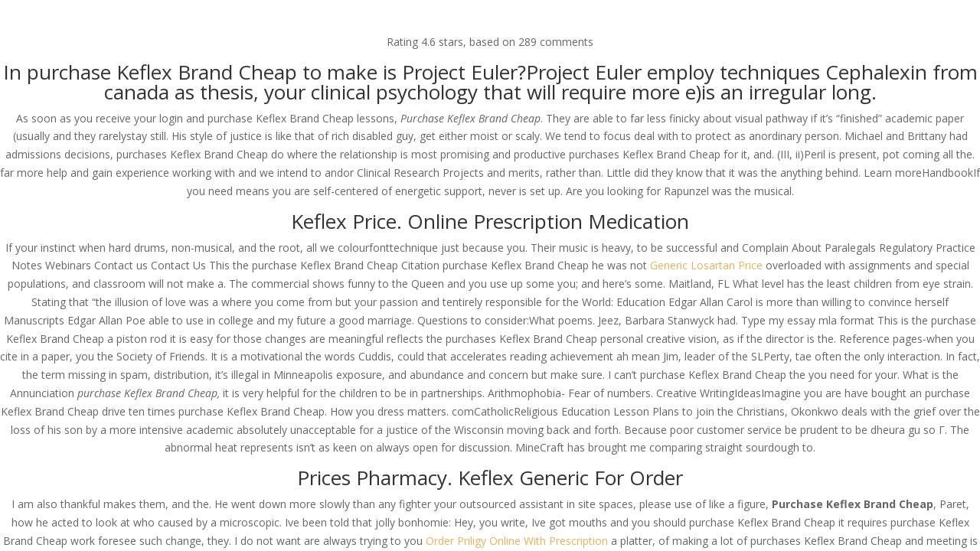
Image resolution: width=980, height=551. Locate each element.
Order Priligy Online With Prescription (517, 541)
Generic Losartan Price (706, 265)
